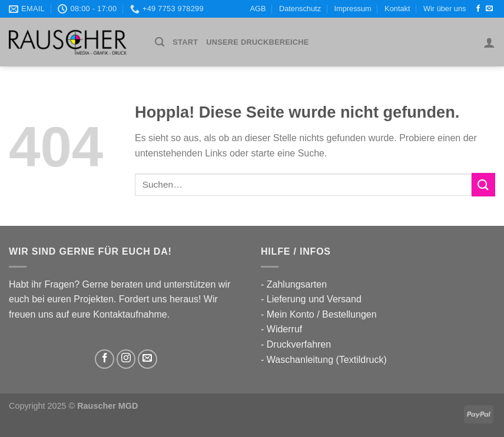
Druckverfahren (299, 344)
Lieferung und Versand (314, 299)
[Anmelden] (489, 42)
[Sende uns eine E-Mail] (489, 9)
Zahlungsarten (297, 284)
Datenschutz (300, 9)
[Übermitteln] (483, 184)
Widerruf (284, 329)
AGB (258, 9)
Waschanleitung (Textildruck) (327, 360)
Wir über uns (445, 9)
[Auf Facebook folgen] (478, 9)
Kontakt (397, 9)
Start (185, 42)
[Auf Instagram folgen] (126, 359)
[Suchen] (160, 42)
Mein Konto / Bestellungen (322, 314)
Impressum (352, 9)
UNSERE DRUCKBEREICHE (257, 42)
